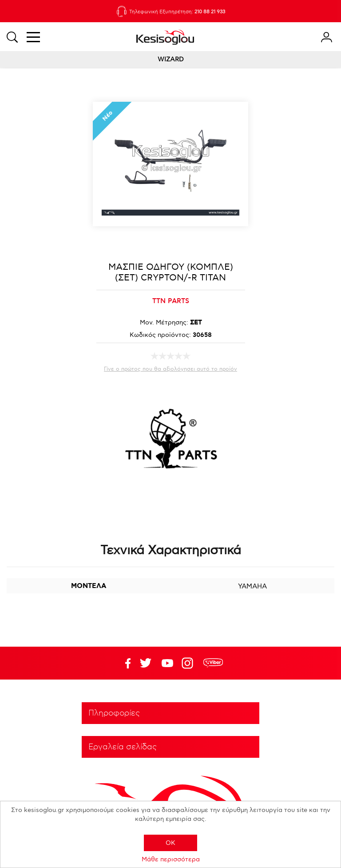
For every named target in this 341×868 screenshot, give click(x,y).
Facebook (124, 663)
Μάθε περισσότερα (171, 859)
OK (170, 843)
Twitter (167, 663)
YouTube (146, 663)
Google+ (189, 663)
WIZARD (171, 59)
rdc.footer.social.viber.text (213, 663)
